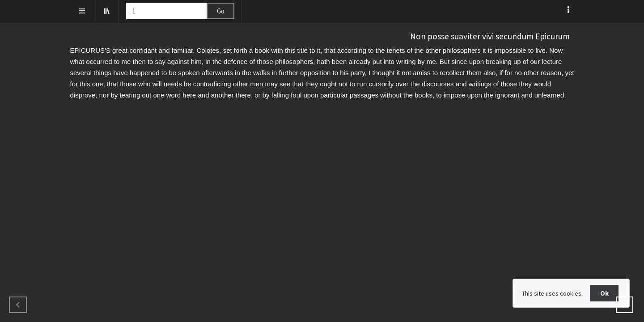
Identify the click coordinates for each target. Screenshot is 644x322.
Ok (604, 293)
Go (221, 11)
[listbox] (569, 9)
